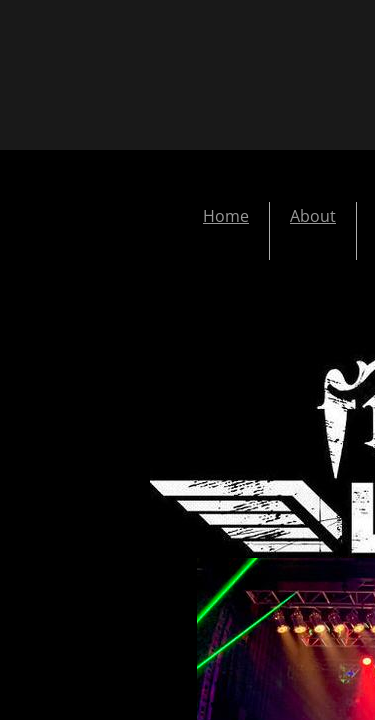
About (313, 216)
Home (226, 216)
